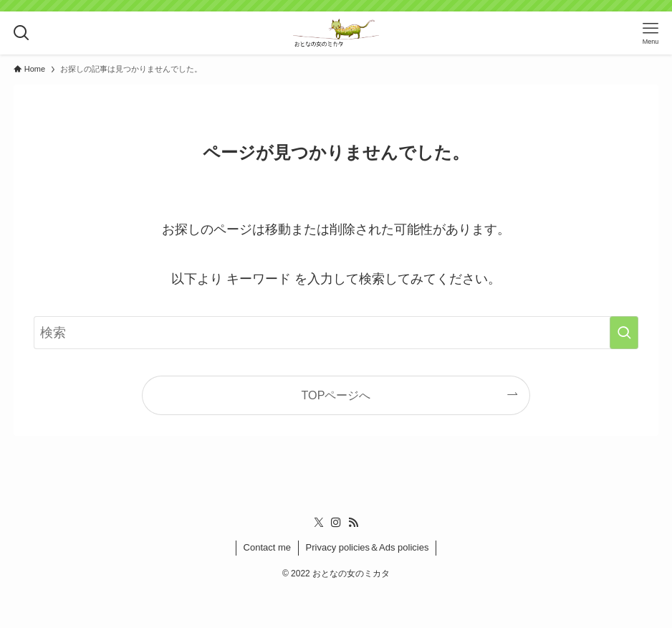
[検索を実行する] (624, 333)
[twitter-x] (319, 523)
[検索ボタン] (21, 33)
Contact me (267, 547)
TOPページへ (336, 395)
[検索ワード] (336, 333)
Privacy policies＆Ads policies (368, 547)
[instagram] (336, 523)
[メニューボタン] (651, 33)
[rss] (353, 523)
